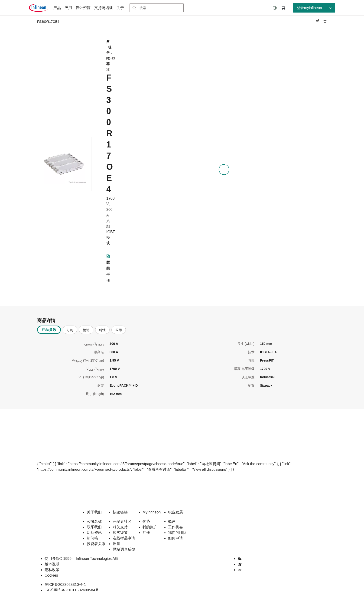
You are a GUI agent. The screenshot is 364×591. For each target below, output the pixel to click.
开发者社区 (122, 516)
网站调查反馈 (124, 544)
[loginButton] (314, 8)
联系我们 (94, 521)
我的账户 (150, 521)
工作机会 (175, 521)
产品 (57, 8)
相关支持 (120, 521)
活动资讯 (94, 527)
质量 (117, 538)
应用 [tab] (119, 324)
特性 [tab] (102, 324)
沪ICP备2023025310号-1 (65, 579)
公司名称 (94, 516)
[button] (275, 8)
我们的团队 (177, 527)
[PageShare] (317, 21)
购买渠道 (120, 527)
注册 (146, 527)
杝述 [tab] (86, 324)
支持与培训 (104, 8)
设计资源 (83, 8)
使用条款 (52, 553)
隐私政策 (52, 564)
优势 (146, 516)
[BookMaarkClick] (325, 21)
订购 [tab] (70, 324)
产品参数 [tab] (49, 324)
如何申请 (175, 532)
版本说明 (52, 558)
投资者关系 (96, 538)
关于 (120, 8)
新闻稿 (92, 532)
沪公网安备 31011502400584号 (72, 584)
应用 (68, 8)
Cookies (51, 570)
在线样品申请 (124, 532)
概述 (172, 516)
